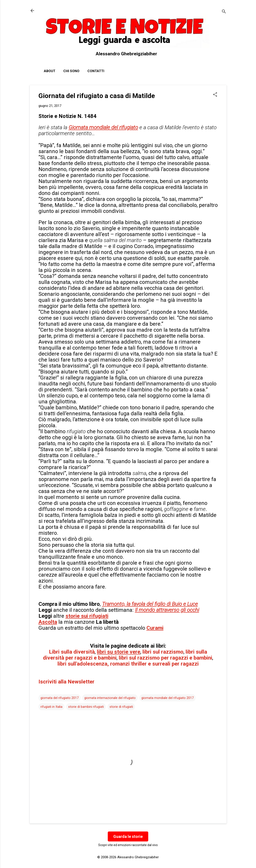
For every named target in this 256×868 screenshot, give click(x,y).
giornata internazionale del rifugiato (110, 698)
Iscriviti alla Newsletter (66, 682)
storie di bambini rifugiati (86, 707)
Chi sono (71, 71)
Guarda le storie (128, 836)
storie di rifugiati (121, 707)
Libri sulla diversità (72, 652)
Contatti (96, 71)
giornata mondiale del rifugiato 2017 (167, 698)
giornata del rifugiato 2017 (60, 698)
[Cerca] (224, 12)
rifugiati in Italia (51, 707)
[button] (215, 95)
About (50, 71)
